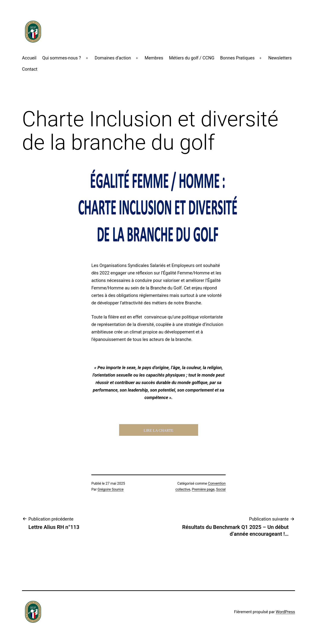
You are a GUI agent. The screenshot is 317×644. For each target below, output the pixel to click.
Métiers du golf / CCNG (192, 58)
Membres (154, 58)
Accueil (29, 58)
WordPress (285, 612)
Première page (203, 489)
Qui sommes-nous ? (62, 58)
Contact (30, 69)
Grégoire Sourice (111, 489)
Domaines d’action (113, 58)
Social (221, 489)
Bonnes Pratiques (237, 58)
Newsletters (280, 58)
